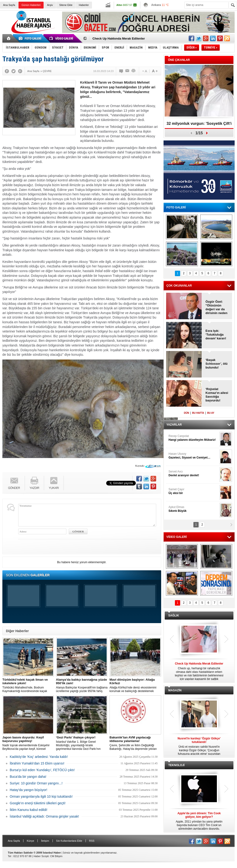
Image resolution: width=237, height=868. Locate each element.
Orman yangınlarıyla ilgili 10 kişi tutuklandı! (41, 796)
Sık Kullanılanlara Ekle (69, 841)
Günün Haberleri (31, 5)
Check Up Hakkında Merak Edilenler (119, 38)
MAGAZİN (175, 690)
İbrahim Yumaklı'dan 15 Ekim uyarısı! (37, 763)
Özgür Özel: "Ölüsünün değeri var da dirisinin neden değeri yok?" (216, 307)
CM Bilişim (56, 856)
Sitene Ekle (66, 5)
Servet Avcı (193, 474)
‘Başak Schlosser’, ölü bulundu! (216, 364)
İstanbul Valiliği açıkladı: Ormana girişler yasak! (44, 816)
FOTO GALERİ (176, 207)
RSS (92, 841)
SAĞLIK (174, 616)
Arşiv (50, 5)
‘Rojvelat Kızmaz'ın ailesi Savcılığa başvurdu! (217, 395)
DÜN (187, 413)
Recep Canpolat (193, 438)
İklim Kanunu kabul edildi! (29, 810)
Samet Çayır (193, 491)
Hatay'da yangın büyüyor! (28, 790)
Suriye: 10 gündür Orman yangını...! (36, 783)
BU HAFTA (198, 413)
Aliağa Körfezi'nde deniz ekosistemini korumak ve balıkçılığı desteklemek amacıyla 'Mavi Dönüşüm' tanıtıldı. (135, 685)
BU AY (211, 413)
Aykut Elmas (193, 509)
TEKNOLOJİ (176, 765)
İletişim (45, 841)
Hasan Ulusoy (193, 456)
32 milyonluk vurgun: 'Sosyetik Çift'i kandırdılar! (199, 125)
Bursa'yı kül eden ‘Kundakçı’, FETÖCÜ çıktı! (42, 770)
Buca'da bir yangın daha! (28, 777)
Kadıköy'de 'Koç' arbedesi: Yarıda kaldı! (39, 757)
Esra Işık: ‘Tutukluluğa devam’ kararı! (216, 335)
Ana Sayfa (9, 5)
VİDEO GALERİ (177, 537)
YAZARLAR (174, 425)
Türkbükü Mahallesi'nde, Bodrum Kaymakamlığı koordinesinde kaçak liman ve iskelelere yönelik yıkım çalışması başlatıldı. (28, 685)
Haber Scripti (41, 856)
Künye (30, 841)
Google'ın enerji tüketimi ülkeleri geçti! (38, 803)
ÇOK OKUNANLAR (179, 286)
